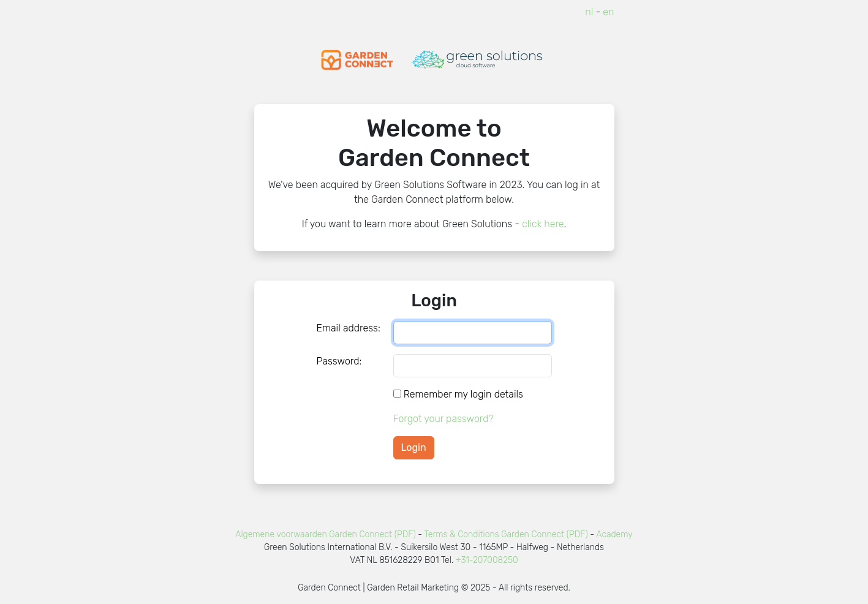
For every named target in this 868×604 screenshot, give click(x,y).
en (608, 12)
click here (543, 224)
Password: (339, 361)
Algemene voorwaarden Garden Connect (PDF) (325, 534)
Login (414, 447)
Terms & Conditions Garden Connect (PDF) (506, 534)
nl (589, 12)
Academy (614, 534)
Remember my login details (463, 394)
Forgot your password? (443, 419)
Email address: (349, 328)
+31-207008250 (487, 560)
